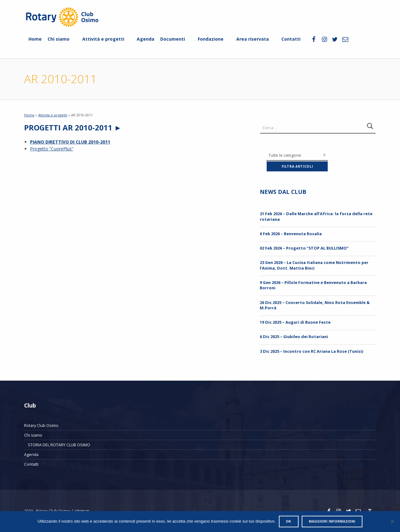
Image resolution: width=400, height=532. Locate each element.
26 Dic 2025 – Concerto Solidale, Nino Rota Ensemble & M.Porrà (315, 305)
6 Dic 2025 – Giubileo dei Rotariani (294, 337)
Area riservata (253, 39)
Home (35, 39)
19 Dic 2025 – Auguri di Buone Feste (295, 322)
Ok (289, 521)
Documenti (173, 39)
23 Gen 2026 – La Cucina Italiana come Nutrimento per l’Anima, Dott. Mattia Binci (314, 265)
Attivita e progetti (53, 115)
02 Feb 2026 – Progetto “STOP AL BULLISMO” (304, 248)
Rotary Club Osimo (41, 425)
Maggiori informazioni (332, 521)
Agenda (146, 39)
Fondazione (211, 39)
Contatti (291, 39)
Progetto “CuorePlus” (52, 149)
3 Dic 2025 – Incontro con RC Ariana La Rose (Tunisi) (311, 351)
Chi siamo (59, 39)
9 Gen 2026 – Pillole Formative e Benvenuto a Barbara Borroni (313, 285)
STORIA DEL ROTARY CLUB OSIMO (59, 445)
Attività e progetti (103, 39)
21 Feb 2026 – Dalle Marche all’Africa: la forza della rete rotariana (316, 216)
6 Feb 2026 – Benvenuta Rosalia (291, 234)
